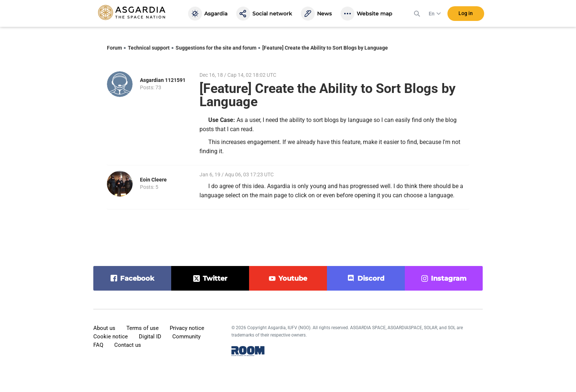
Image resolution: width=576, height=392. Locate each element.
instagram (449, 278)
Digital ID (150, 337)
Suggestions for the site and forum (216, 48)
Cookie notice (111, 337)
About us (104, 328)
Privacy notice (187, 328)
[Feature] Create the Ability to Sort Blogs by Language (325, 48)
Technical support (149, 48)
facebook (137, 278)
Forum (114, 48)
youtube (293, 278)
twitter (215, 278)
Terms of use (143, 328)
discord (371, 278)
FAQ (98, 345)
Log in (466, 14)
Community (186, 337)
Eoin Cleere (153, 180)
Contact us (128, 345)
